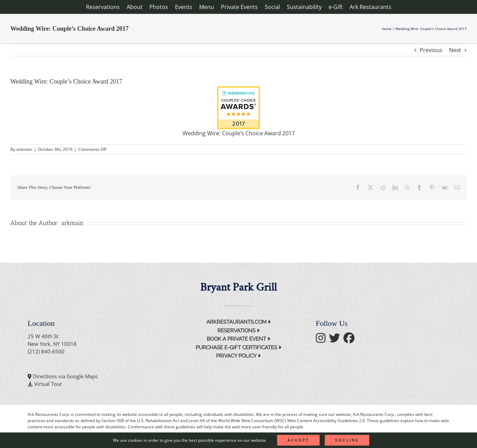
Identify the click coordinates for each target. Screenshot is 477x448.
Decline (347, 440)
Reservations (238, 331)
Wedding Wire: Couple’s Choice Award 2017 (239, 133)
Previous (431, 50)
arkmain (24, 149)
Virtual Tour (48, 384)
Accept (298, 440)
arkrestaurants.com (238, 322)
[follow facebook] (351, 340)
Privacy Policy (238, 356)
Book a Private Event (238, 339)
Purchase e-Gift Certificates (238, 348)
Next (455, 50)
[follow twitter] (336, 340)
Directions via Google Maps (65, 376)
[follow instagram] (322, 340)
